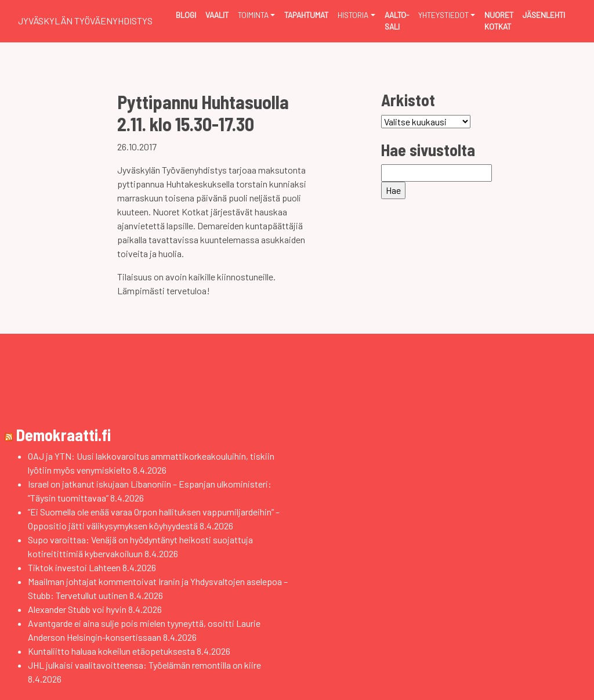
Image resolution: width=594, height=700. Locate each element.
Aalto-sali (397, 21)
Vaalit (217, 15)
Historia (353, 15)
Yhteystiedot (443, 15)
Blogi (186, 15)
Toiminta (253, 15)
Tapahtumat (306, 15)
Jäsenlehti (544, 15)
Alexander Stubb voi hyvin (77, 609)
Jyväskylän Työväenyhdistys (85, 21)
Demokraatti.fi (64, 435)
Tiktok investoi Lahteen (74, 567)
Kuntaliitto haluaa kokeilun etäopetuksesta (111, 651)
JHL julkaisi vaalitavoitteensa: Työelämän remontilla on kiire (144, 665)
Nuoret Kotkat (499, 21)
